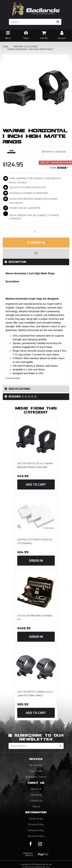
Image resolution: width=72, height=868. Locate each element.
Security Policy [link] (36, 836)
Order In (36, 243)
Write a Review (54, 152)
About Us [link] (36, 789)
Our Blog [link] (36, 795)
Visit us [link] (36, 806)
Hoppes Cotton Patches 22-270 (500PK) (35, 541)
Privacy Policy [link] (36, 824)
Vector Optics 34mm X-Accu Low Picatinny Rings (35, 694)
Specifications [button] (19, 389)
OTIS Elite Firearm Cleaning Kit (35, 618)
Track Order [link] (36, 771)
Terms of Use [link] (36, 819)
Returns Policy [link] (36, 830)
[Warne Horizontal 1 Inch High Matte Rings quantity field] (36, 232)
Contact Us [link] (36, 801)
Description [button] (17, 262)
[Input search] (32, 22)
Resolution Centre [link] (36, 777)
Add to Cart (36, 484)
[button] (36, 254)
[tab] (36, 262)
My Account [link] (36, 765)
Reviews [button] (22, 397)
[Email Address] (33, 746)
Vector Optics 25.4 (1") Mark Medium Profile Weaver (35, 465)
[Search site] (58, 22)
